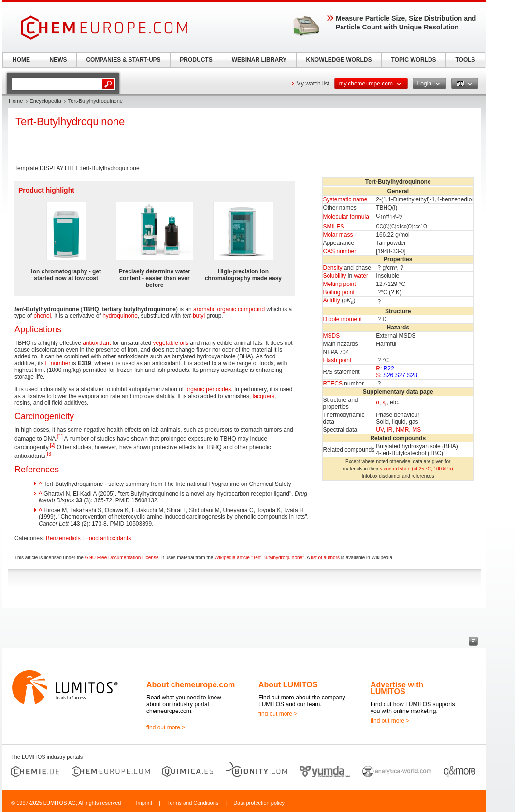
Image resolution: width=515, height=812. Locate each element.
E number (57, 363)
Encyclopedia (45, 101)
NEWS (58, 60)
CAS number (340, 251)
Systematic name (345, 199)
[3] (50, 454)
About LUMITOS (288, 685)
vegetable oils (171, 343)
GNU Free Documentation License (122, 558)
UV (380, 430)
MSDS (332, 336)
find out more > (166, 727)
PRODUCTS (196, 60)
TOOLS (465, 60)
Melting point (340, 284)
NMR (402, 430)
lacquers (264, 396)
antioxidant (97, 343)
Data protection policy (259, 803)
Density (333, 268)
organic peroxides (208, 389)
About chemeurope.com (191, 685)
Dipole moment (343, 319)
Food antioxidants (108, 538)
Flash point (337, 360)
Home (16, 101)
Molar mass (338, 235)
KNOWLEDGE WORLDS (339, 60)
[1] (60, 436)
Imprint (144, 803)
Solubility (335, 276)
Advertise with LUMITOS (397, 688)
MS (416, 430)
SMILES (334, 227)
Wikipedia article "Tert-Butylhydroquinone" (259, 558)
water (361, 276)
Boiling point (339, 292)
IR (389, 430)
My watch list (313, 84)
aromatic (204, 309)
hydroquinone (120, 316)
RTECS (333, 384)
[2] (52, 445)
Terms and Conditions (193, 803)
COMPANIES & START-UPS (123, 60)
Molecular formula (346, 217)
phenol (42, 316)
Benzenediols (63, 538)
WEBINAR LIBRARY (259, 60)
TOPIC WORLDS (413, 60)
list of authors (325, 558)
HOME (21, 60)
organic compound (241, 309)
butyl (199, 316)
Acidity (332, 300)
